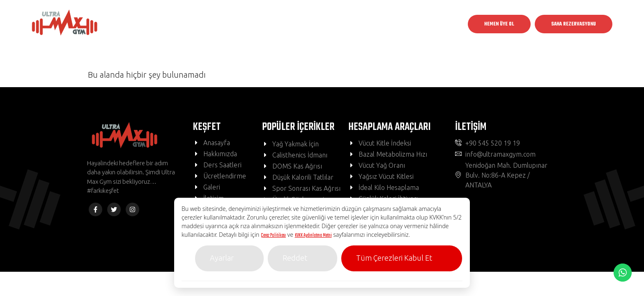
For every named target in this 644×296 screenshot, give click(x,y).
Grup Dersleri (322, 24)
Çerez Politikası (273, 236)
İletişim (420, 24)
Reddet (295, 258)
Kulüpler (267, 24)
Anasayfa (217, 24)
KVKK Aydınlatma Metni (313, 236)
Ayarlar (222, 258)
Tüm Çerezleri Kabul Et (394, 258)
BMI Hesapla (375, 24)
